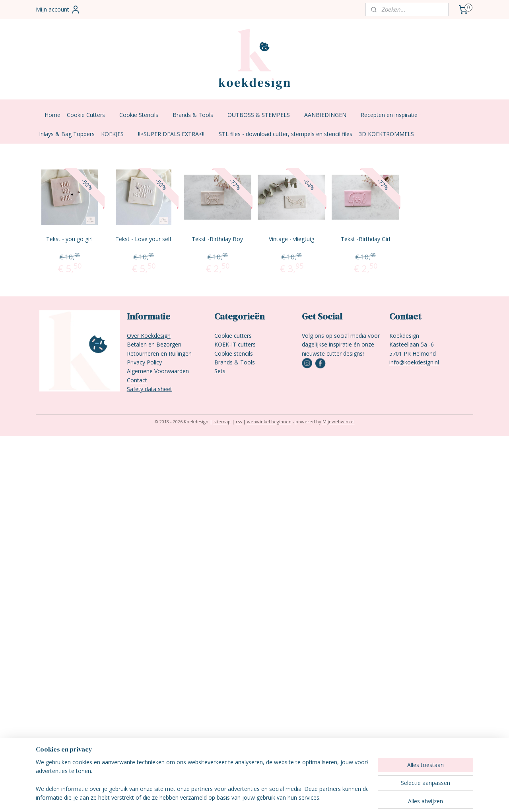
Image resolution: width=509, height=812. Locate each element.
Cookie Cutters (90, 115)
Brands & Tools (197, 115)
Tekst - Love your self (143, 239)
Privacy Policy (144, 362)
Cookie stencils (234, 353)
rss (239, 422)
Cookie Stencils (143, 115)
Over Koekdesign (149, 336)
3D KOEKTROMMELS (386, 134)
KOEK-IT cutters (235, 344)
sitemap (222, 422)
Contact (137, 380)
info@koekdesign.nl (414, 362)
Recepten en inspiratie (393, 115)
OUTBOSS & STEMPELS (263, 115)
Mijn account (58, 10)
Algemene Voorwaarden (158, 371)
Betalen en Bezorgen (154, 344)
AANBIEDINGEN (329, 115)
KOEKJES (116, 134)
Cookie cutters (233, 336)
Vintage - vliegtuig (291, 239)
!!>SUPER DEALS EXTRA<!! (175, 134)
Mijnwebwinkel (339, 422)
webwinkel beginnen (269, 422)
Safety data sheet (150, 389)
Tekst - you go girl (69, 239)
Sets (220, 371)
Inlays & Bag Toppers (67, 134)
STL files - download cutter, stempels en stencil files (286, 134)
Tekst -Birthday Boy (217, 239)
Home (52, 115)
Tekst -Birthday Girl (365, 239)
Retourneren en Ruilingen (159, 353)
